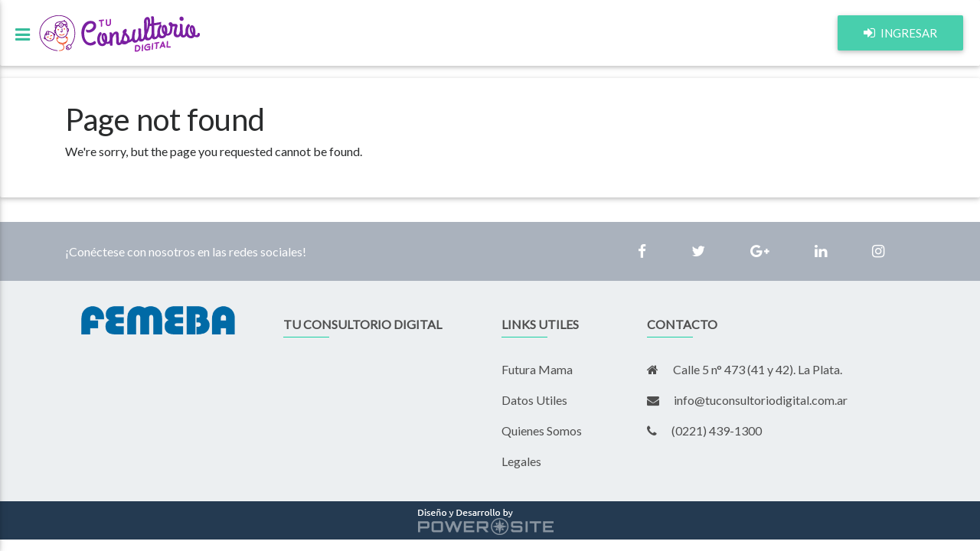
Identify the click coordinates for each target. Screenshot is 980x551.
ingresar (900, 39)
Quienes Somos (542, 430)
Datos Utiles (534, 400)
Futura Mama (537, 369)
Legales (521, 461)
